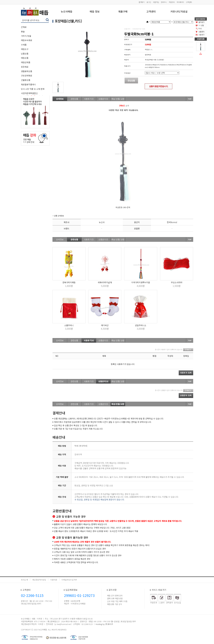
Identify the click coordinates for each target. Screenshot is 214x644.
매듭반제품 (26, 62)
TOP (190, 99)
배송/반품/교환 (118, 99)
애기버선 (105, 325)
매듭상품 (25, 58)
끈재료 (24, 27)
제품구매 (123, 12)
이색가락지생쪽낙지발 (141, 282)
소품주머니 (69, 325)
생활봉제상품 (27, 71)
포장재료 (25, 67)
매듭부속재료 (27, 40)
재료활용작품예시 (28, 84)
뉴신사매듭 (67, 12)
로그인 (149, 2)
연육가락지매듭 (69, 282)
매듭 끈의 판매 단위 (115, 596)
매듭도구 (25, 49)
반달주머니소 (141, 325)
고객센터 (189, 2)
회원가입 (156, 2)
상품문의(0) (103, 99)
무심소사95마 (177, 282)
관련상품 (74, 99)
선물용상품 (26, 80)
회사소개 (24, 580)
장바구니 (164, 2)
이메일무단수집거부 (69, 580)
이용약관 (54, 580)
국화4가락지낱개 (105, 282)
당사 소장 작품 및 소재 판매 (33, 89)
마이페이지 (180, 2)
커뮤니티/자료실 (179, 12)
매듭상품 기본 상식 (115, 604)
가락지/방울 (26, 36)
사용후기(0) (89, 99)
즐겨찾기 (142, 2)
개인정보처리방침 (39, 580)
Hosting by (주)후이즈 (104, 624)
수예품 (24, 45)
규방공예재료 (27, 76)
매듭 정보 (95, 12)
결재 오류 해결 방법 (115, 598)
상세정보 (60, 99)
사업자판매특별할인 (29, 93)
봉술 (23, 31)
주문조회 (172, 2)
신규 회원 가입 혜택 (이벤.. (118, 601)
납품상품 (25, 54)
